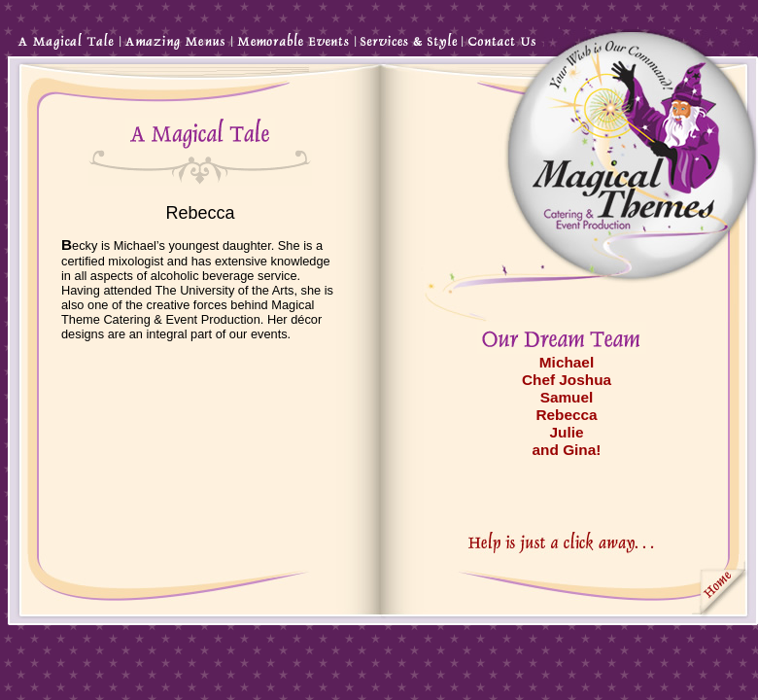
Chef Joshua (567, 380)
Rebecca (566, 415)
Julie (566, 432)
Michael (567, 362)
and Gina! (567, 450)
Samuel (567, 397)
